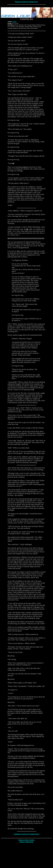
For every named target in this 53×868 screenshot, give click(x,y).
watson (15, 22)
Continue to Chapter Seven (27, 834)
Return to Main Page (27, 842)
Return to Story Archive (26, 840)
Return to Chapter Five (26, 2)
